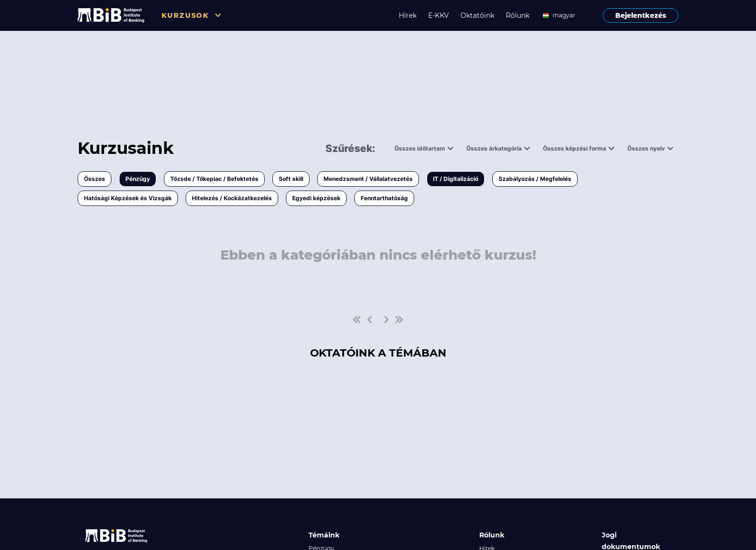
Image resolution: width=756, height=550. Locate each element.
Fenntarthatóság (384, 198)
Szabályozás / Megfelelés (535, 179)
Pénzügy (138, 179)
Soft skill (291, 179)
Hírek (408, 15)
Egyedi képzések (316, 198)
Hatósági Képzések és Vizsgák (128, 198)
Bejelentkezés (641, 15)
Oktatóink (477, 15)
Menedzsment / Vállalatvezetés (368, 179)
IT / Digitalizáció (456, 179)
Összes (94, 179)
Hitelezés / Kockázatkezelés (232, 198)
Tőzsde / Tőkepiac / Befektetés (214, 179)
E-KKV (439, 15)
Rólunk (518, 15)
